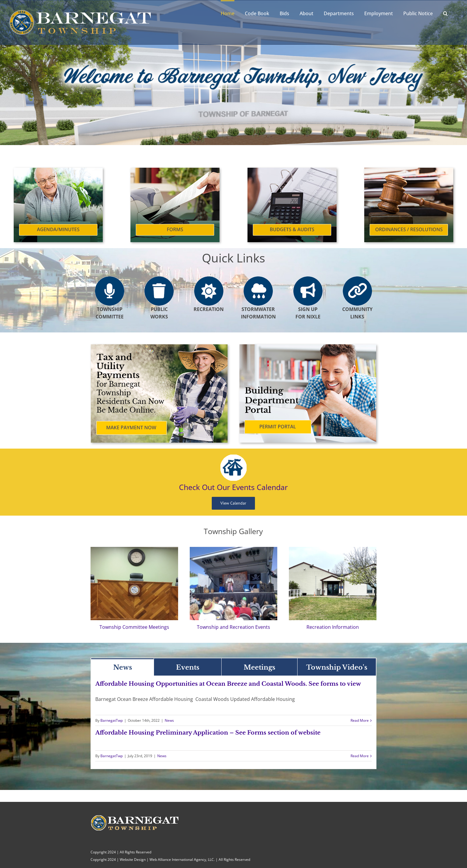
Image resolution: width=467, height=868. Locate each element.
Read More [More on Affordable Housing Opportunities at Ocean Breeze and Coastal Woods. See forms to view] (360, 720)
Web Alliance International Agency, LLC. (182, 860)
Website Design (133, 860)
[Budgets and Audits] (292, 170)
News (169, 720)
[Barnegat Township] (233, 549)
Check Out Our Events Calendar (233, 487)
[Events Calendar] (233, 457)
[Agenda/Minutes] (58, 170)
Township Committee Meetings (134, 627)
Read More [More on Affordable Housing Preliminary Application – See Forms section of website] (360, 756)
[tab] (123, 667)
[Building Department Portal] (308, 347)
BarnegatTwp (112, 720)
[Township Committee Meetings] (134, 549)
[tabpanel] (233, 722)
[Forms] (175, 170)
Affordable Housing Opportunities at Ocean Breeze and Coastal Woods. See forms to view (228, 684)
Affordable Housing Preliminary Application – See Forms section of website (208, 733)
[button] (445, 13)
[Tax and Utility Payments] (159, 347)
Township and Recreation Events (233, 627)
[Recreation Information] (333, 549)
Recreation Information (333, 627)
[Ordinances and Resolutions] (409, 170)
